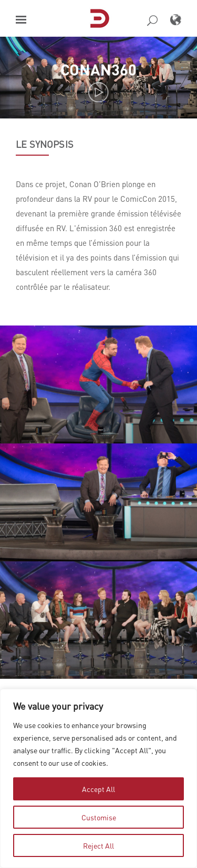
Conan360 (98, 69)
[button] (21, 20)
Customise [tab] (99, 817)
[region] (98, 778)
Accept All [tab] (98, 789)
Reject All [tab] (98, 845)
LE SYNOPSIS (45, 144)
